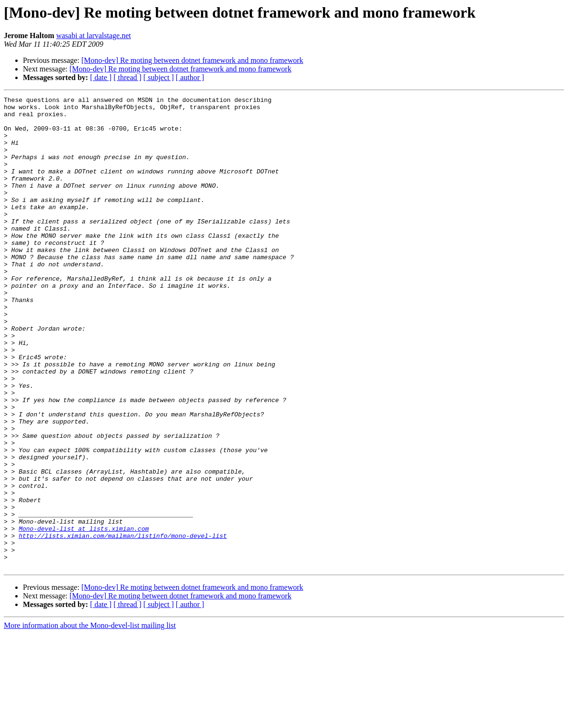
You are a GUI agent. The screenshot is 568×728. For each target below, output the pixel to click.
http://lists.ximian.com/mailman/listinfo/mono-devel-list (123, 624)
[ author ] (190, 77)
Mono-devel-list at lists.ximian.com (84, 616)
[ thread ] (127, 77)
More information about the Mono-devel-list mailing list (90, 720)
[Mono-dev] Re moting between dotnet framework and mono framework (193, 60)
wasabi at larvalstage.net (94, 35)
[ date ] (101, 77)
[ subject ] (159, 77)
